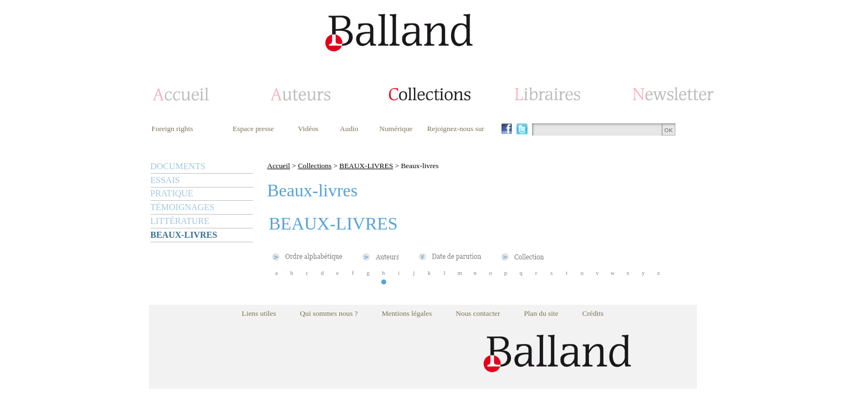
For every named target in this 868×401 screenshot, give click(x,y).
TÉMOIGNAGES (183, 207)
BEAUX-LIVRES (184, 235)
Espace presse (253, 129)
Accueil (279, 166)
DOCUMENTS (178, 166)
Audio (349, 129)
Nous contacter (478, 313)
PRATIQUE (172, 193)
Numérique (396, 129)
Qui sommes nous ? (329, 313)
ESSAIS (165, 180)
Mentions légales (407, 313)
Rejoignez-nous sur (455, 129)
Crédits (593, 313)
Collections (315, 166)
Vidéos (308, 129)
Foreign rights (172, 129)
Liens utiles (259, 313)
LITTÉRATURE (180, 221)
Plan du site (541, 313)
